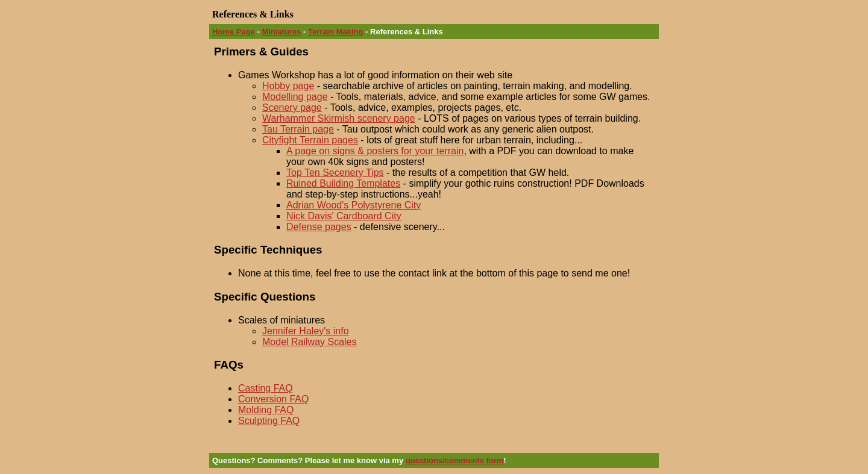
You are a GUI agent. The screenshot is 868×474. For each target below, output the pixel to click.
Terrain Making (336, 32)
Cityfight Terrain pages (310, 140)
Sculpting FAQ (269, 421)
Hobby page (288, 86)
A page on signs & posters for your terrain (375, 151)
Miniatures (281, 32)
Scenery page (292, 108)
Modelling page (295, 97)
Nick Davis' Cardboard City (344, 216)
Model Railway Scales (310, 342)
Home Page (234, 32)
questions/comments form (455, 460)
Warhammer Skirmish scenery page (339, 118)
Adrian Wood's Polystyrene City (354, 205)
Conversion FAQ (273, 399)
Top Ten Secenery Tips (335, 173)
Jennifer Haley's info (306, 331)
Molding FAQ (266, 410)
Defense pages (319, 227)
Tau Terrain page (298, 129)
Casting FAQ (266, 388)
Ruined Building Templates (343, 183)
